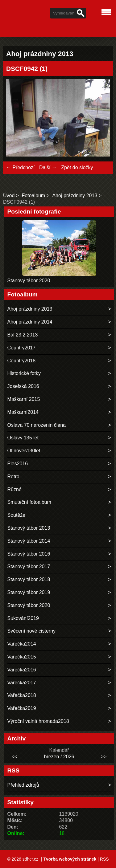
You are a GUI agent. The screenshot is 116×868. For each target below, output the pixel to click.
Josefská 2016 (23, 386)
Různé (14, 489)
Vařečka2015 (22, 657)
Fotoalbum (34, 196)
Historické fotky (24, 373)
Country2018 (22, 361)
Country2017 (22, 348)
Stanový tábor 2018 (29, 579)
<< (14, 757)
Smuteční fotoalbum (29, 502)
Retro (13, 477)
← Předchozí (20, 167)
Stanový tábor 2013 (29, 528)
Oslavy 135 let (23, 438)
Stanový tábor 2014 (29, 541)
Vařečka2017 (22, 683)
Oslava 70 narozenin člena (37, 425)
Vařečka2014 (22, 644)
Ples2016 (18, 464)
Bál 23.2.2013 (23, 335)
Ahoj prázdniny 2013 (75, 196)
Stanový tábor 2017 (29, 566)
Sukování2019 (23, 618)
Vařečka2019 (22, 708)
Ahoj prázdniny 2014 (30, 322)
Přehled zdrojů (23, 785)
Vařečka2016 (22, 670)
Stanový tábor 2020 (29, 281)
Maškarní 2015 (24, 399)
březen (52, 757)
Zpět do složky (77, 167)
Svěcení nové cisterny (32, 631)
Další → (48, 167)
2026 (69, 757)
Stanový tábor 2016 (29, 554)
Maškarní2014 (23, 412)
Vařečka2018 (22, 695)
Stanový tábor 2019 (29, 592)
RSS (104, 859)
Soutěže (17, 515)
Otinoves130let (24, 451)
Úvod (9, 196)
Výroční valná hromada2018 (38, 721)
